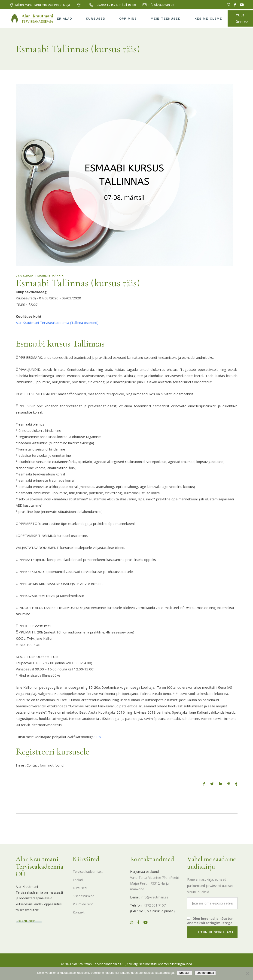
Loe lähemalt (205, 973)
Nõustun (185, 973)
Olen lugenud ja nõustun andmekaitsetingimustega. (210, 921)
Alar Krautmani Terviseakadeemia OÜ (98, 964)
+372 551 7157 (154, 905)
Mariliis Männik (50, 276)
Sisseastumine (84, 896)
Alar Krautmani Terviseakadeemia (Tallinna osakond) (57, 323)
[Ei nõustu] (247, 974)
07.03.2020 (24, 276)
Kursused (80, 888)
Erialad (78, 880)
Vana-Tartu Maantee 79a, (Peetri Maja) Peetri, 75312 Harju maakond (155, 883)
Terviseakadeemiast (88, 872)
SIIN (98, 737)
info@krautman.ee (155, 897)
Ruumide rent (83, 904)
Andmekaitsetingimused (175, 964)
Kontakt (79, 912)
